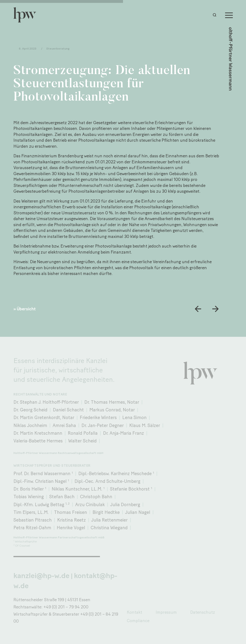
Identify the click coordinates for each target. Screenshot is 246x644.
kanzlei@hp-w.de (41, 576)
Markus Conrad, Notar (112, 410)
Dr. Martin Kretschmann (38, 433)
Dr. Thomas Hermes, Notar (112, 402)
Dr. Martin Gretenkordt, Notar (44, 418)
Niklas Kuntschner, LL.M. (78, 489)
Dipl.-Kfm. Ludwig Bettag (42, 504)
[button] (216, 15)
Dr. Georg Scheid (30, 410)
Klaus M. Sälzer (145, 425)
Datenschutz (203, 612)
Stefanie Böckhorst (131, 489)
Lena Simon (134, 418)
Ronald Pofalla (83, 433)
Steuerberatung (58, 49)
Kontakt (135, 612)
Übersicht (26, 309)
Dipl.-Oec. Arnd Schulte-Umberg (107, 481)
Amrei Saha (64, 425)
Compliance (138, 621)
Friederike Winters (98, 418)
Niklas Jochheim (30, 425)
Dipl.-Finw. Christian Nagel (41, 481)
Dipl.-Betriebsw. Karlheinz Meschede (116, 474)
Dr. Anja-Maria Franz (123, 433)
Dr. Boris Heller (30, 489)
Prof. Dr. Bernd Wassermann (43, 474)
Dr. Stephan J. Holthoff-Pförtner (46, 402)
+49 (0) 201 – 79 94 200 (66, 607)
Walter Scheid (82, 441)
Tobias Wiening (29, 497)
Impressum (166, 612)
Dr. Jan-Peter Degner (103, 425)
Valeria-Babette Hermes (38, 441)
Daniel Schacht (68, 410)
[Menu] (229, 15)
